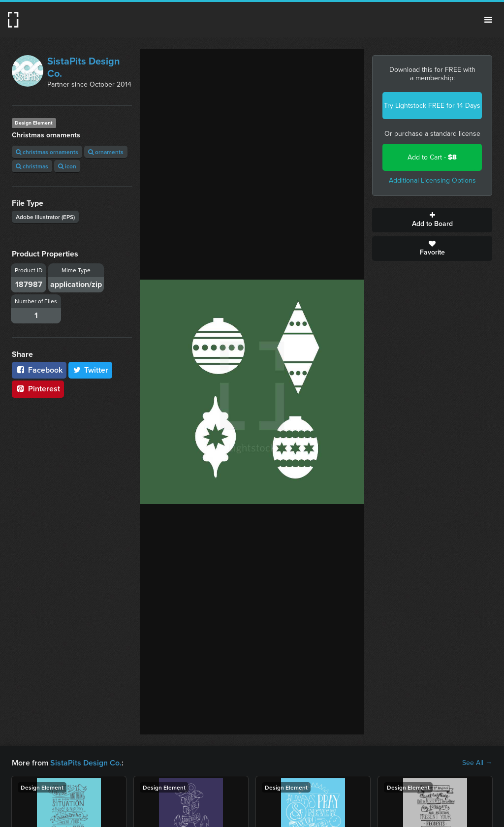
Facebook (39, 370)
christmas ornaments (47, 152)
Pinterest (38, 389)
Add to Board (432, 220)
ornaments (106, 152)
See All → (477, 763)
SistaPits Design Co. (84, 67)
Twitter (91, 370)
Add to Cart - (432, 157)
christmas (32, 166)
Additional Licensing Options (432, 180)
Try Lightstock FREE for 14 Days (432, 106)
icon (67, 166)
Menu (488, 20)
